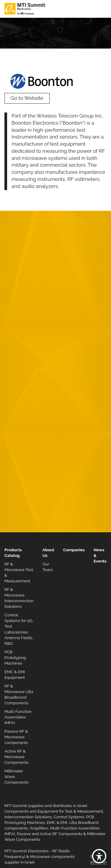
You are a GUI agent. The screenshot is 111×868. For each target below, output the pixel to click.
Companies (74, 550)
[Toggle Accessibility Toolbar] (99, 856)
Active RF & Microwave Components (16, 757)
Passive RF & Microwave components (16, 737)
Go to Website (27, 98)
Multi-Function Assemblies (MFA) (18, 717)
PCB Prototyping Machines (15, 658)
